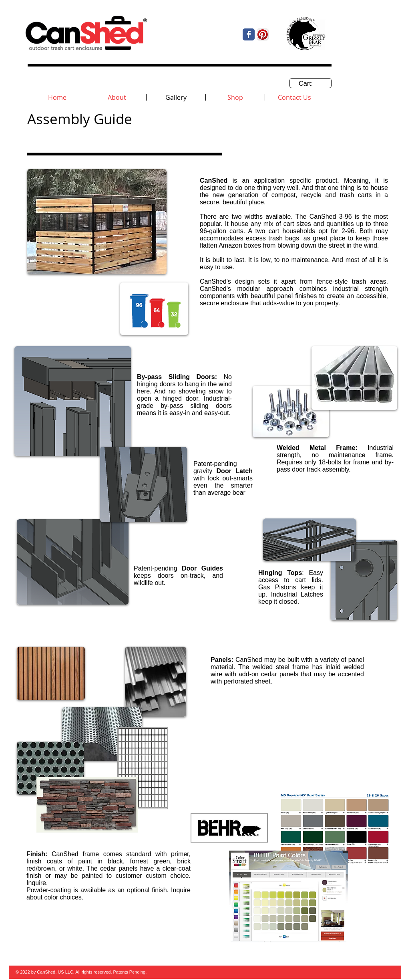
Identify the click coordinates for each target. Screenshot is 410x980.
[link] (311, 84)
